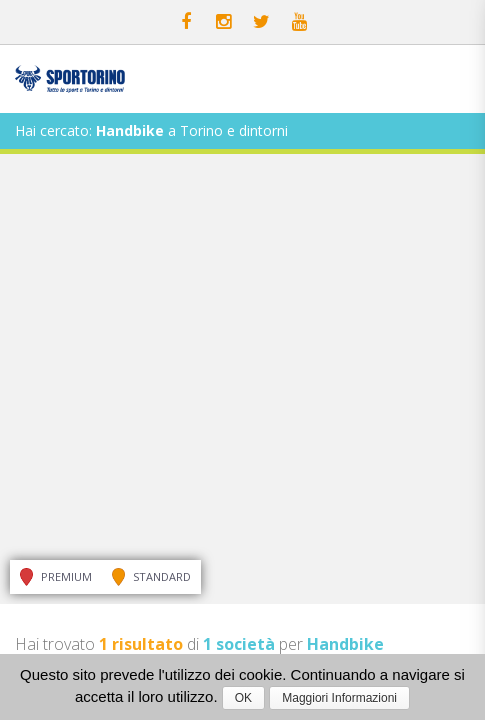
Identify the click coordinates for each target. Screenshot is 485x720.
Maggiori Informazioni (339, 698)
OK (243, 698)
